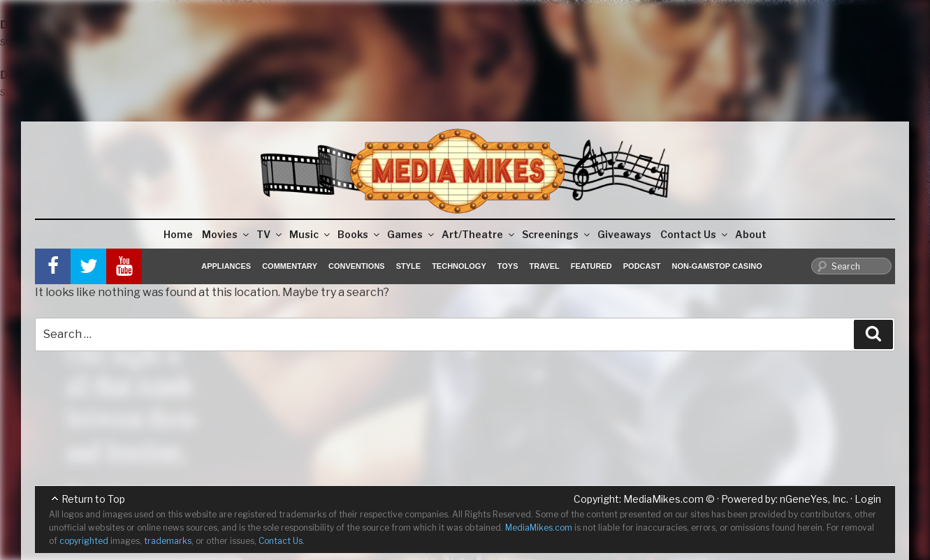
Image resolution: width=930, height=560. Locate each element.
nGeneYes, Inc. (814, 499)
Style (408, 266)
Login (868, 499)
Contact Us (695, 234)
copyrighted (84, 541)
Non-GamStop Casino (717, 266)
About (751, 234)
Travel (545, 266)
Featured (591, 266)
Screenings (557, 234)
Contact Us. (282, 541)
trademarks (168, 541)
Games (412, 234)
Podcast (642, 266)
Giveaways (624, 234)
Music (311, 234)
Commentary (290, 266)
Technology (459, 266)
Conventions (357, 266)
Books (359, 234)
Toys (508, 266)
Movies (226, 234)
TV (270, 234)
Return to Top (93, 499)
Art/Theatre (479, 234)
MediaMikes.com (663, 499)
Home (178, 234)
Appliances (226, 266)
